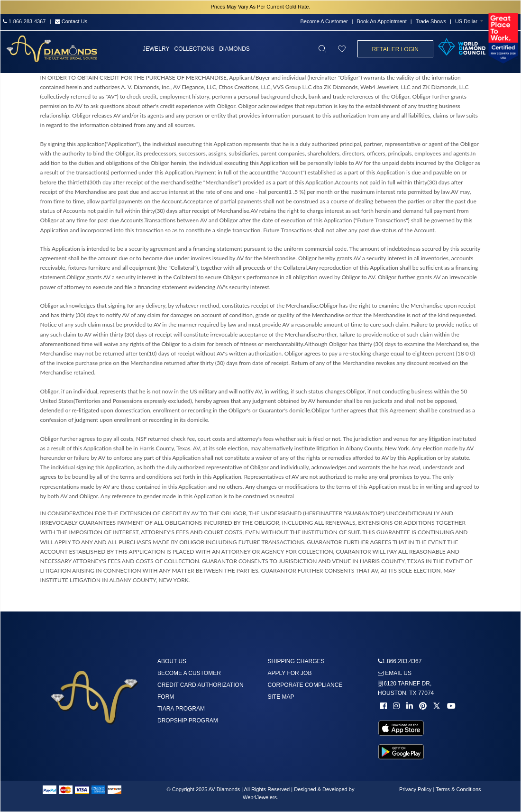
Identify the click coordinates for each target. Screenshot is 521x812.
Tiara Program (181, 709)
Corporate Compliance (305, 685)
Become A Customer (324, 21)
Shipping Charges (296, 661)
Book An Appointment (382, 21)
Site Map (281, 697)
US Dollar (466, 21)
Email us (395, 673)
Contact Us (71, 21)
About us (172, 661)
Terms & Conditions (458, 789)
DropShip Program (188, 721)
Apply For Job (290, 673)
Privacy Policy (415, 789)
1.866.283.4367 (402, 661)
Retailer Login (395, 49)
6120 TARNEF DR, (406, 688)
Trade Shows (431, 21)
